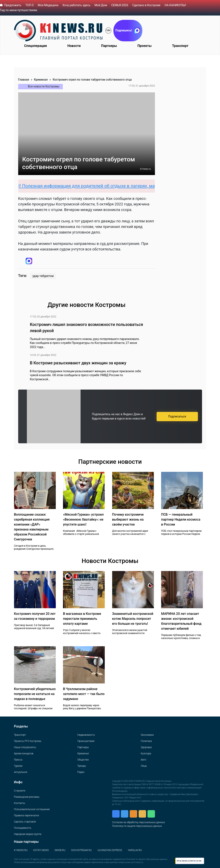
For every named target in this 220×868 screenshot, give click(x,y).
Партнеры (109, 46)
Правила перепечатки (27, 816)
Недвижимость (86, 735)
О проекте (20, 791)
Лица (144, 766)
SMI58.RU (60, 850)
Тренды (82, 766)
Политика (146, 741)
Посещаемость (23, 828)
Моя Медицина (48, 5)
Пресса (18, 760)
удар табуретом (43, 276)
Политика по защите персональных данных (137, 826)
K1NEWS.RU (21, 850)
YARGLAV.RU (135, 850)
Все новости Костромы (44, 86)
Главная (24, 80)
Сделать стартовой (25, 822)
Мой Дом (101, 5)
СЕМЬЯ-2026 (120, 5)
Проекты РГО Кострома (28, 741)
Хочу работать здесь (76, 5)
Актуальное (21, 772)
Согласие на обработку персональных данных (139, 822)
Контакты (20, 803)
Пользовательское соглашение (32, 809)
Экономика (147, 735)
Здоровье (146, 747)
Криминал (41, 80)
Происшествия (86, 741)
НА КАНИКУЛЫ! (175, 5)
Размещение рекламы (27, 797)
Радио (81, 772)
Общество (83, 760)
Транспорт (180, 46)
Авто (143, 760)
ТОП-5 (30, 5)
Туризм (18, 766)
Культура (146, 754)
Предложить (13, 5)
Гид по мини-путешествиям (19, 10)
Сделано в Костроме (146, 5)
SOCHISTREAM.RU (81, 850)
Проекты (144, 46)
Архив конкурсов (24, 754)
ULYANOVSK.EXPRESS (110, 850)
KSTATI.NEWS (41, 850)
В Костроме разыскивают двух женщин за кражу (78, 363)
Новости (74, 46)
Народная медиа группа (28, 834)
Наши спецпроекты (25, 747)
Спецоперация (36, 46)
